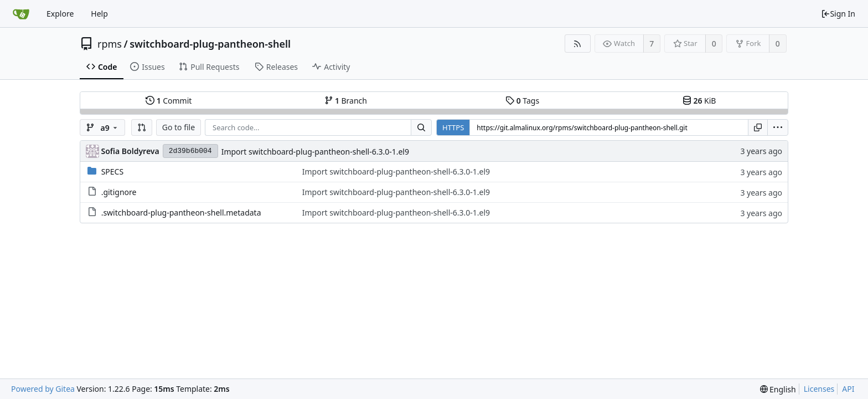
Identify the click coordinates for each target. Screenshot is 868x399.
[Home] (21, 14)
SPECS (112, 172)
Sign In (838, 14)
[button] (142, 127)
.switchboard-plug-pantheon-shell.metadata (181, 213)
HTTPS (453, 127)
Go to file (179, 127)
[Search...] (421, 127)
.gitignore (119, 192)
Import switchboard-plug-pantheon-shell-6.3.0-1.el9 (315, 152)
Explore (60, 14)
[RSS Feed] (578, 44)
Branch (346, 101)
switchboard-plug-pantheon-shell (210, 44)
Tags (522, 101)
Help (99, 14)
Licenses (819, 389)
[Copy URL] (758, 127)
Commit (169, 101)
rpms (110, 44)
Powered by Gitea (43, 389)
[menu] (778, 127)
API (848, 389)
